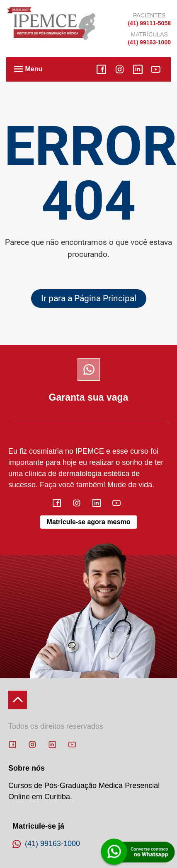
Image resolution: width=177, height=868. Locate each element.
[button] (19, 70)
